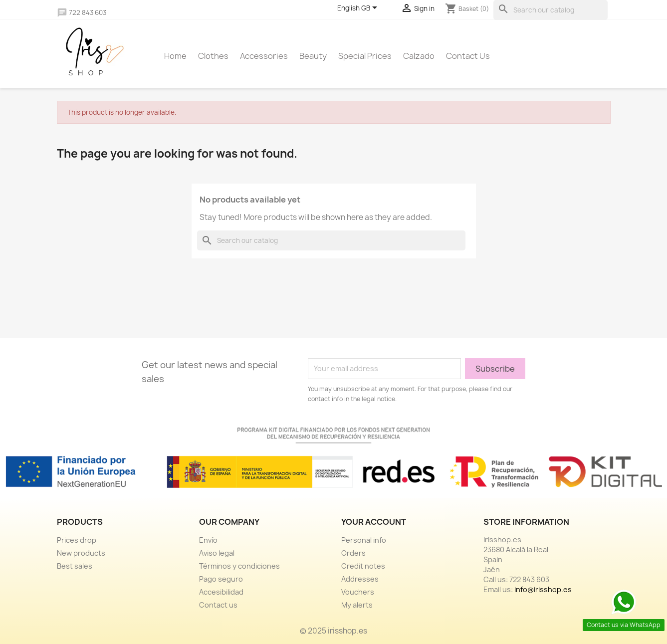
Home (175, 56)
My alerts (357, 605)
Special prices (365, 56)
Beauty (313, 56)
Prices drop (77, 540)
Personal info (364, 540)
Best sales (75, 566)
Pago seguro (221, 579)
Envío (208, 540)
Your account (374, 522)
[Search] (551, 10)
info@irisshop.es (543, 589)
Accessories (264, 56)
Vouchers (358, 592)
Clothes (213, 56)
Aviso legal (217, 553)
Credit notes (363, 566)
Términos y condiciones (239, 566)
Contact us (468, 56)
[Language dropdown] (359, 8)
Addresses (360, 579)
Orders (353, 553)
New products (81, 553)
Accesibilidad (221, 592)
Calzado (419, 56)
